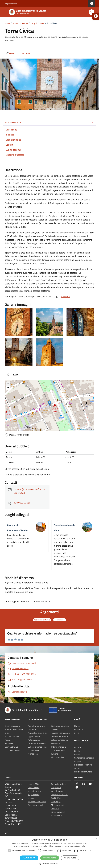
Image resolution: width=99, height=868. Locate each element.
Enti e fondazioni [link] (12, 736)
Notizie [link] (77, 726)
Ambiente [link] (32, 729)
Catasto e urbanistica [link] (37, 743)
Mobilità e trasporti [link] (59, 736)
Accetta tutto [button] (50, 858)
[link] (96, 16)
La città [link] (78, 747)
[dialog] (49, 852)
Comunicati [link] (79, 729)
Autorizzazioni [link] (34, 740)
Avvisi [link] (77, 733)
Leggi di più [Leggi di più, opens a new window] (81, 846)
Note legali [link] (56, 801)
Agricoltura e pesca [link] (36, 726)
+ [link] (8, 384)
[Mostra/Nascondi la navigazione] (5, 12)
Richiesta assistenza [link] (37, 801)
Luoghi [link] (77, 751)
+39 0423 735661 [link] (23, 503)
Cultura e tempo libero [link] (38, 747)
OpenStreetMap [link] (81, 430)
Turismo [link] (55, 754)
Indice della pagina (14, 123)
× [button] (96, 839)
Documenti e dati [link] (12, 750)
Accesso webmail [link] (35, 805)
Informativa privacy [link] (60, 795)
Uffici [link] (7, 733)
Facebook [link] (66, 296)
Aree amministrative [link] (14, 729)
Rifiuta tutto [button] (70, 858)
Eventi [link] (77, 754)
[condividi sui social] (11, 53)
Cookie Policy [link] (57, 798)
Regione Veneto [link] (11, 4)
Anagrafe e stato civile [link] (38, 733)
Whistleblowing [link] (58, 791)
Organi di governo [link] (12, 726)
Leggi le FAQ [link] (33, 784)
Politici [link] (8, 740)
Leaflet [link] (71, 430)
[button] (49, 864)
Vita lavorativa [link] (57, 757)
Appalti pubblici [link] (35, 736)
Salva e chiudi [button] (29, 858)
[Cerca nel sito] (92, 12)
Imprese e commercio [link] (60, 733)
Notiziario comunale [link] (83, 772)
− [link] (8, 388)
